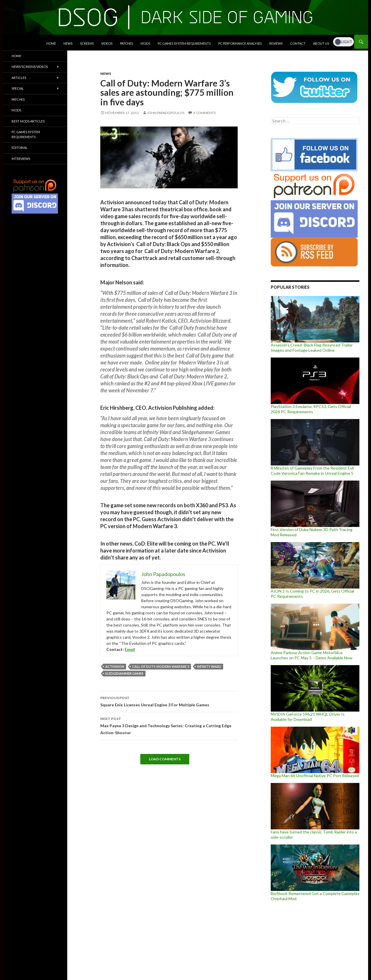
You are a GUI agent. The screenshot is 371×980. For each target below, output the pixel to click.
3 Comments (204, 113)
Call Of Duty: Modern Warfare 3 (161, 666)
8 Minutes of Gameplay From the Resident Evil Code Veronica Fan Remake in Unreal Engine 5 (312, 471)
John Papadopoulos (166, 113)
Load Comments (165, 759)
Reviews (276, 43)
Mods (145, 43)
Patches (127, 43)
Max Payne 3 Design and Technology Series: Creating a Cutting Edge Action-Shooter (169, 725)
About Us (321, 43)
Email (130, 649)
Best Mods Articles (28, 121)
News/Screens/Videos (30, 67)
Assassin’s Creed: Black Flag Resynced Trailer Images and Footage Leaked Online (312, 348)
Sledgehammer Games (124, 673)
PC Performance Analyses (240, 43)
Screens (87, 43)
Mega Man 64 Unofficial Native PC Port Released (315, 776)
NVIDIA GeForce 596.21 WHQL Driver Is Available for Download (308, 717)
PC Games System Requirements (184, 43)
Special (18, 88)
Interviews (21, 159)
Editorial (20, 148)
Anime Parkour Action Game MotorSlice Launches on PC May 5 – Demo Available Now (312, 655)
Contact (298, 43)
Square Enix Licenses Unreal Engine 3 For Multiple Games (169, 701)
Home (51, 43)
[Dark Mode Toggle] (343, 42)
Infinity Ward (209, 666)
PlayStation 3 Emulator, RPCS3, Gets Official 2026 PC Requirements (311, 409)
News (68, 43)
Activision (115, 666)
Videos (107, 43)
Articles (19, 78)
